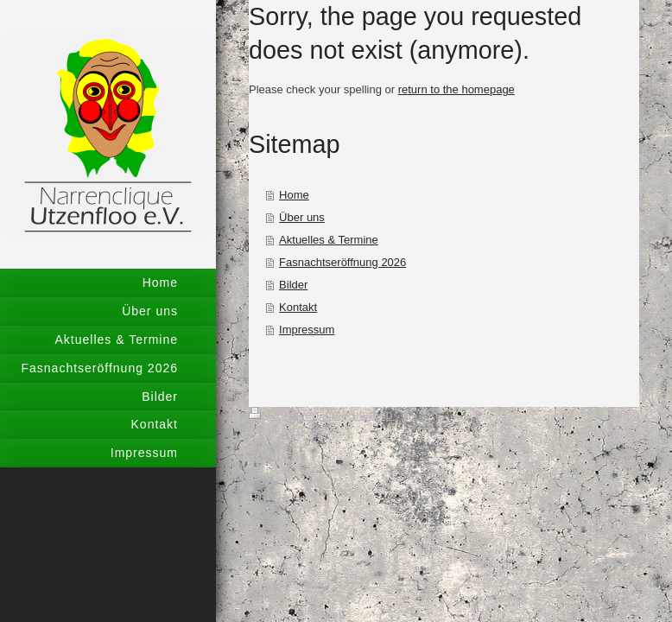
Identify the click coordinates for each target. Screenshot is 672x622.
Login (624, 415)
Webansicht (608, 431)
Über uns (302, 217)
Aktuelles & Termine (329, 240)
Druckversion (295, 415)
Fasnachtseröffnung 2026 (342, 262)
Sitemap (370, 415)
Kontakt (298, 307)
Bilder (293, 285)
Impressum (307, 330)
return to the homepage (456, 89)
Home (294, 195)
